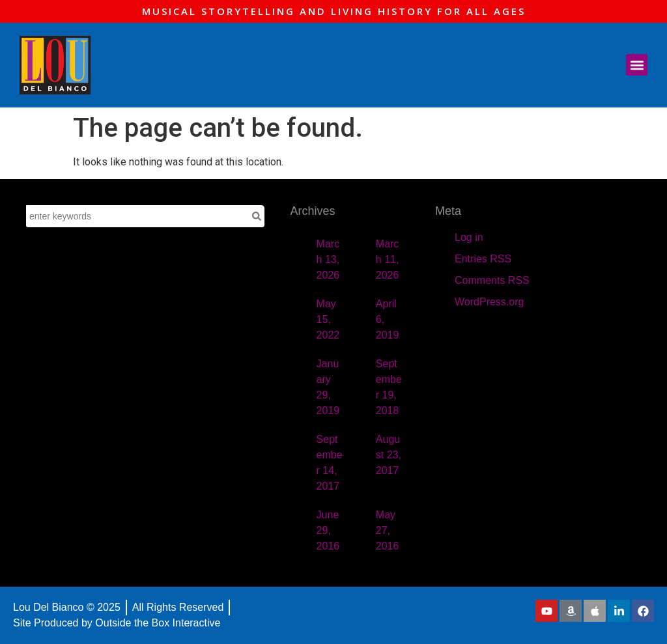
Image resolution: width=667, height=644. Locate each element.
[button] (637, 65)
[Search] (257, 216)
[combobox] (137, 216)
